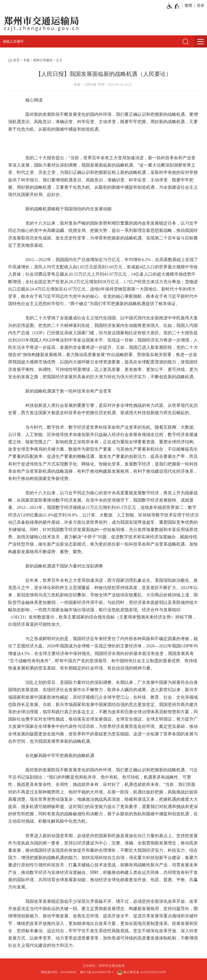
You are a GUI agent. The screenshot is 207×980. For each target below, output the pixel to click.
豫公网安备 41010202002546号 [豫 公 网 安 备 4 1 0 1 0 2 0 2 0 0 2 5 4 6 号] (142, 972)
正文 (59, 60)
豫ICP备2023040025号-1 (97, 972)
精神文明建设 (43, 60)
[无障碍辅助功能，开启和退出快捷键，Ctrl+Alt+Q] (173, 6)
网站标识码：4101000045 (59, 972)
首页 (16, 60)
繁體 (188, 6)
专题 (26, 60)
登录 (201, 6)
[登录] (200, 6)
